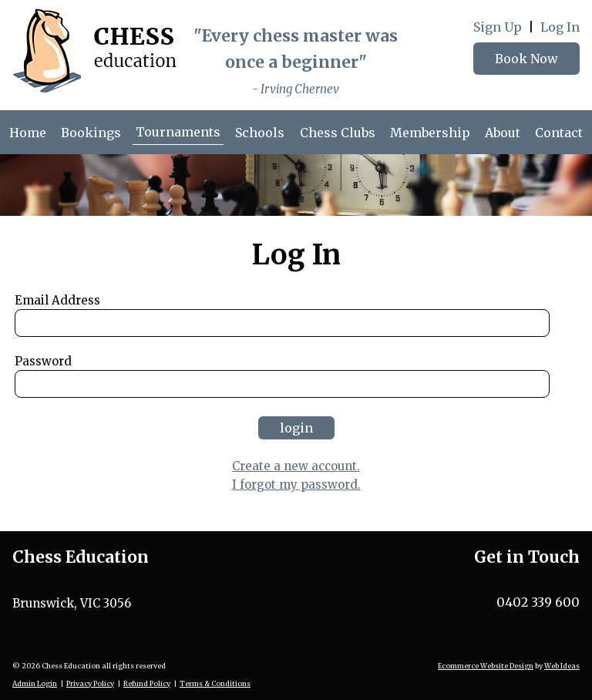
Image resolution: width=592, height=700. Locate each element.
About (503, 133)
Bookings (91, 133)
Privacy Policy (90, 683)
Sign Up (498, 27)
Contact (559, 133)
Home (28, 133)
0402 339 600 (538, 602)
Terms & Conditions (215, 683)
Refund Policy (147, 683)
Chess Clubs (338, 133)
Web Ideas (562, 666)
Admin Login (35, 683)
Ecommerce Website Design (486, 666)
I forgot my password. (296, 485)
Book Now (526, 59)
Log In (560, 27)
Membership (430, 133)
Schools (260, 133)
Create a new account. (296, 466)
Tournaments (178, 132)
